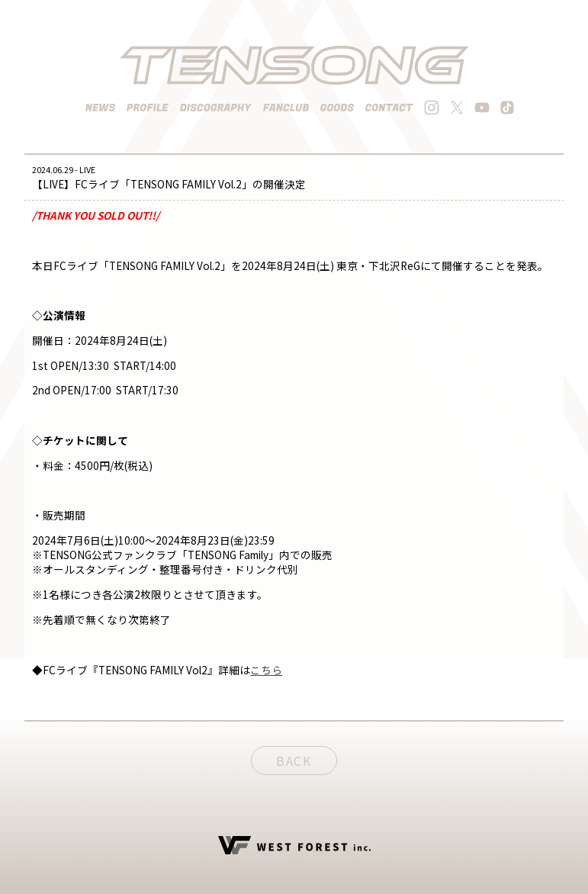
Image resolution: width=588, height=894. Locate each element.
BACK (294, 761)
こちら (266, 670)
